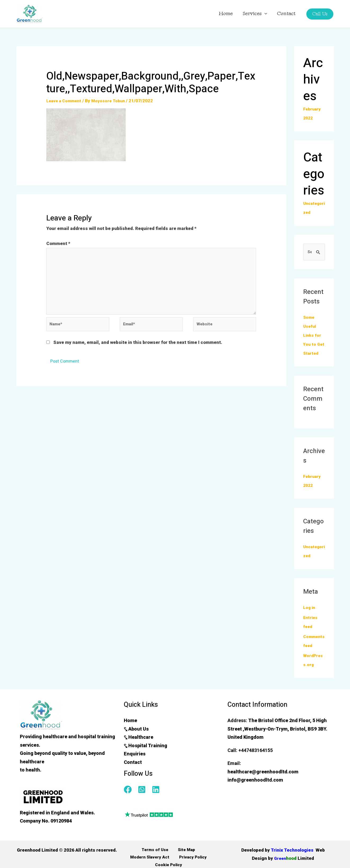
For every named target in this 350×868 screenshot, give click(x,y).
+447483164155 (256, 760)
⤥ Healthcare (138, 747)
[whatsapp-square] (144, 799)
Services (258, 14)
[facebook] (130, 799)
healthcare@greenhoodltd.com (263, 781)
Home (234, 14)
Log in (310, 617)
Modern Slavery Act (196, 860)
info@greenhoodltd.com (255, 790)
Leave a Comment (66, 101)
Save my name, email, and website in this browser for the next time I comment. (138, 351)
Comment (58, 243)
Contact (288, 14)
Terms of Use (132, 860)
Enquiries (135, 763)
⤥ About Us (136, 739)
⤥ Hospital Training (146, 755)
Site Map (161, 860)
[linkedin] (157, 799)
